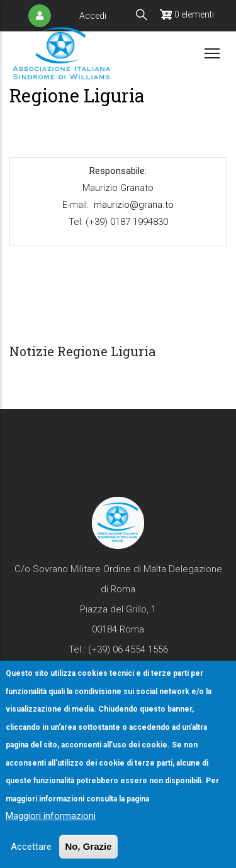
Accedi (93, 16)
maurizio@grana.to (133, 204)
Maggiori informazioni (51, 840)
